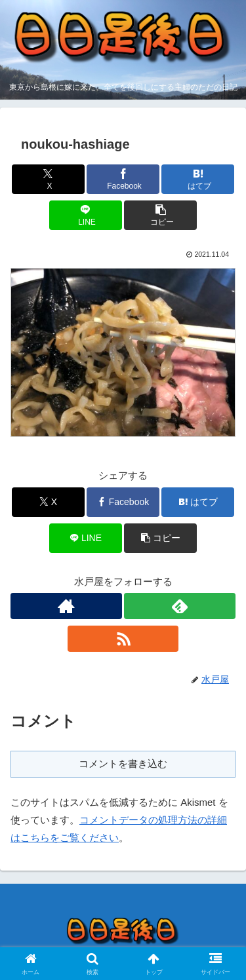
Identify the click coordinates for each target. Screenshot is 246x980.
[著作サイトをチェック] (66, 606)
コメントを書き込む (123, 763)
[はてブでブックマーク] (198, 179)
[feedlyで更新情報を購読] (180, 606)
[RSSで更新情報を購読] (123, 639)
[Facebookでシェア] (123, 179)
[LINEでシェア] (86, 215)
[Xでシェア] (48, 179)
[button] (160, 215)
